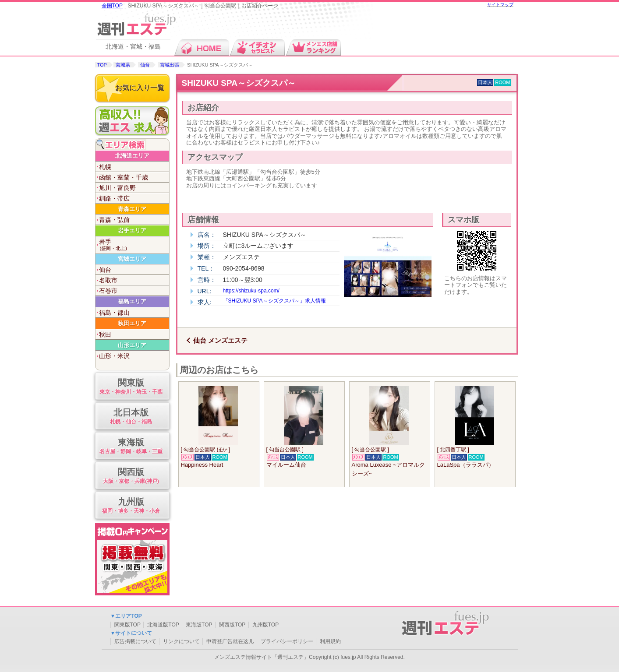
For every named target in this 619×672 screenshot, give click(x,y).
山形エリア (132, 345)
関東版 (131, 387)
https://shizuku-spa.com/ (251, 291)
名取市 (108, 280)
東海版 (131, 446)
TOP (102, 65)
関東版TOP (127, 625)
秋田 (105, 334)
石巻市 (108, 291)
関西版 (131, 476)
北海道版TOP (163, 625)
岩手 (134, 245)
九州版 (131, 506)
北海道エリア (132, 156)
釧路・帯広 (114, 198)
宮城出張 (170, 65)
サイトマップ (500, 5)
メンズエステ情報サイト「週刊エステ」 (262, 657)
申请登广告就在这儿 (230, 641)
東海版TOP (199, 625)
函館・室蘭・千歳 (124, 177)
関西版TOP (232, 625)
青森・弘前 (114, 220)
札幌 (105, 167)
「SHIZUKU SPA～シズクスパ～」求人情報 (274, 301)
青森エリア (132, 209)
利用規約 (330, 641)
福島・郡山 (114, 313)
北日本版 (131, 417)
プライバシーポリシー (287, 641)
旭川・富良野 (117, 188)
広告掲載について (135, 641)
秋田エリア (132, 323)
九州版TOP (265, 625)
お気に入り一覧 (140, 88)
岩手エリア (132, 230)
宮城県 (123, 65)
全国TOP (112, 6)
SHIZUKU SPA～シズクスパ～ (239, 83)
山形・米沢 (114, 356)
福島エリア (132, 301)
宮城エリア (132, 259)
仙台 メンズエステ (220, 340)
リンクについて (181, 641)
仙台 (145, 65)
